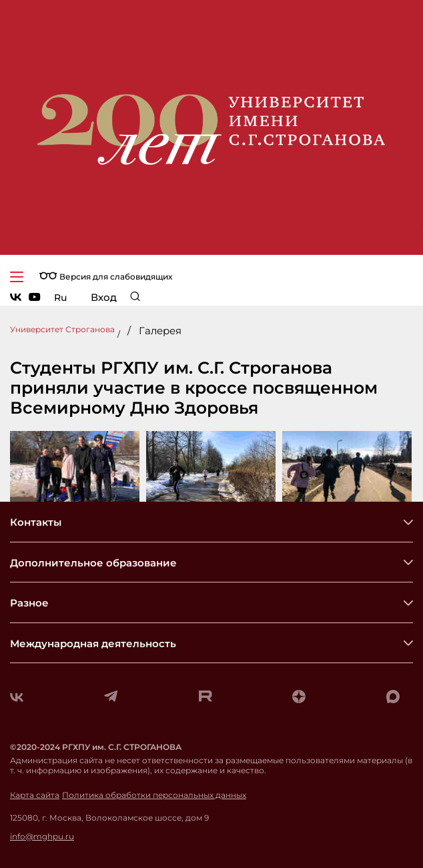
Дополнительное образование (93, 563)
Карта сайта (35, 795)
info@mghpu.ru (42, 837)
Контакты (36, 522)
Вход (104, 297)
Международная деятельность (93, 643)
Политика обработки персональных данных (154, 795)
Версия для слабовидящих (106, 277)
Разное (29, 603)
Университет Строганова (62, 329)
